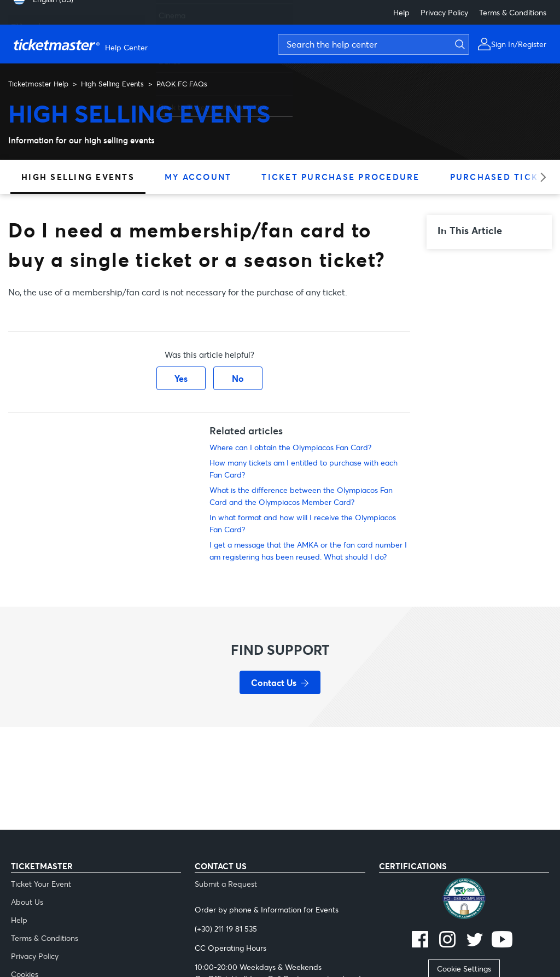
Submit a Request (226, 884)
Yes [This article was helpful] (181, 378)
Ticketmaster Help (38, 84)
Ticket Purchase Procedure (340, 177)
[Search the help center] (374, 44)
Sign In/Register (519, 44)
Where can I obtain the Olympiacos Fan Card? (290, 447)
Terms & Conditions (513, 12)
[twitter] (475, 941)
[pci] (464, 900)
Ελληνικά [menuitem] (26, 22)
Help (401, 12)
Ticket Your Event (41, 884)
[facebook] (420, 941)
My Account (198, 177)
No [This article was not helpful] (238, 378)
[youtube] (502, 941)
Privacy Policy (444, 12)
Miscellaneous (183, 79)
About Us (27, 902)
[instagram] (447, 941)
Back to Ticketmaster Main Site (212, 102)
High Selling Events (112, 84)
